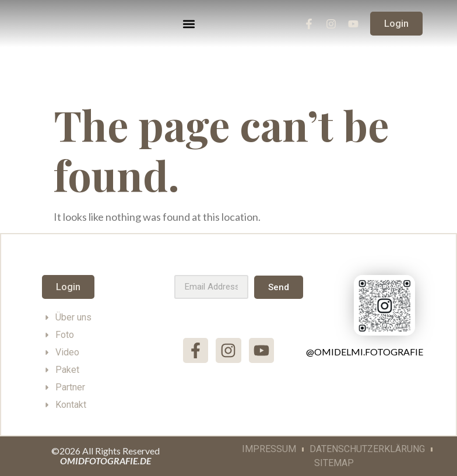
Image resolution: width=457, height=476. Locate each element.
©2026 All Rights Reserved (106, 456)
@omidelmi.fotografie (365, 352)
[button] (189, 24)
